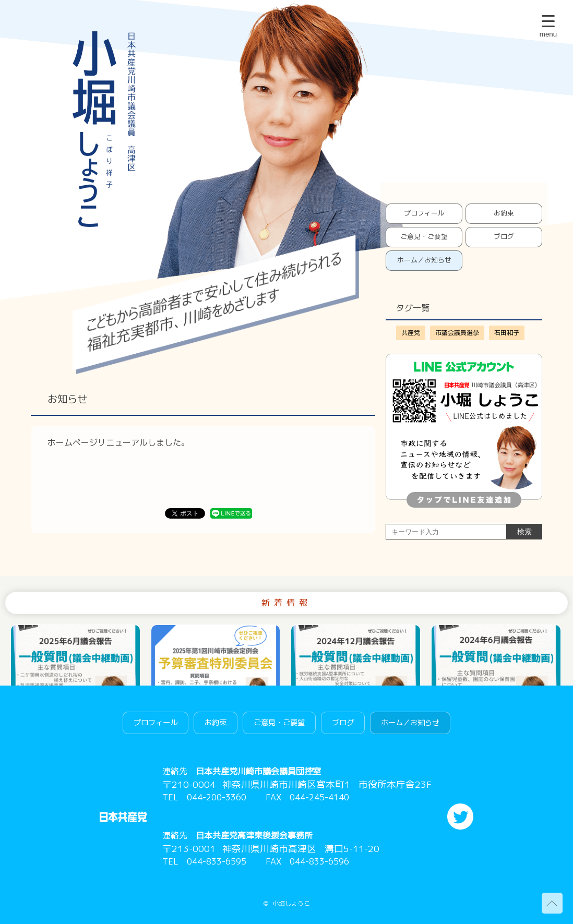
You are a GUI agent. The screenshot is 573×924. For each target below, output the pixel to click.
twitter (460, 817)
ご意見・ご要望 (424, 236)
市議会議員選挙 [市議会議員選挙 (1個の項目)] (457, 333)
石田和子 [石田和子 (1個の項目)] (507, 333)
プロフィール (424, 213)
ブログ (504, 236)
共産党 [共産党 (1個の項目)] (411, 333)
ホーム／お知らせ (424, 260)
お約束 (504, 213)
